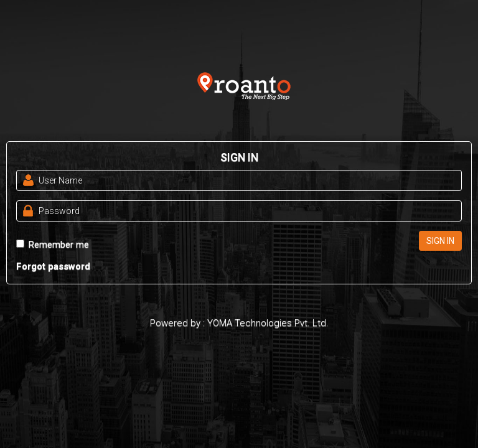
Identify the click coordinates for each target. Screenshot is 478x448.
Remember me (53, 245)
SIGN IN (440, 241)
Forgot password (53, 266)
